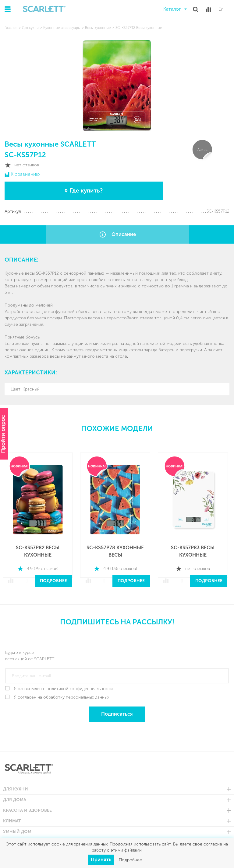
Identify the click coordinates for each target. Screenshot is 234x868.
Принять (101, 860)
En (221, 9)
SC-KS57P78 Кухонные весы (118, 549)
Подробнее (56, 578)
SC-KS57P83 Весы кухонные (196, 549)
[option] (40, 517)
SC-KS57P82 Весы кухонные (40, 549)
